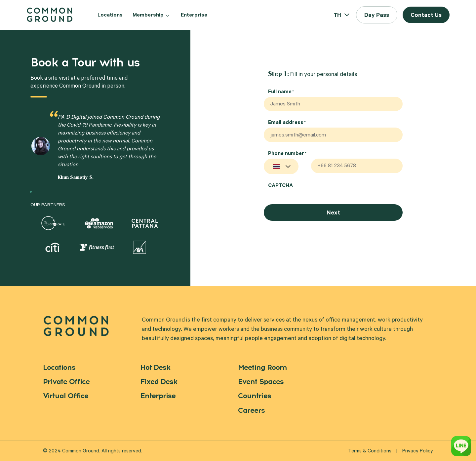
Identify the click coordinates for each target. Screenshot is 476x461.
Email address (287, 124)
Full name (281, 92)
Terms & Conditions (370, 452)
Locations (110, 16)
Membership (152, 16)
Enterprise (194, 16)
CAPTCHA (280, 188)
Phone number (287, 156)
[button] (377, 15)
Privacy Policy (418, 452)
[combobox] (281, 169)
